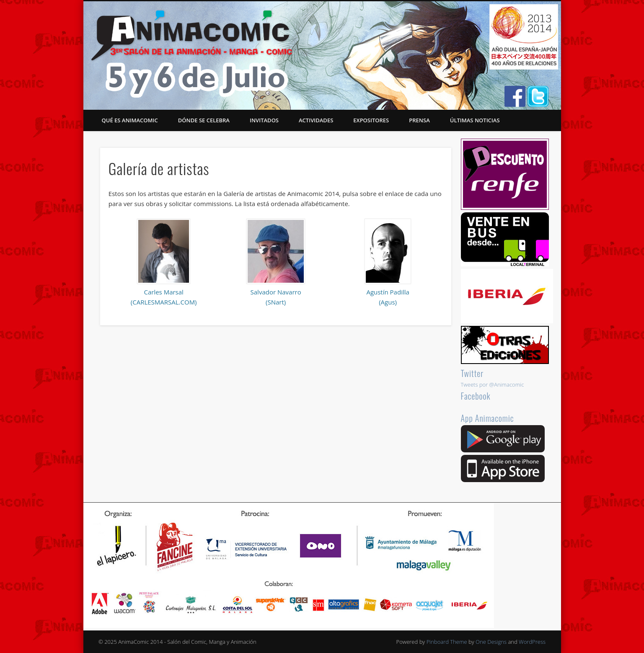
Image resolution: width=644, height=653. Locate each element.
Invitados (264, 120)
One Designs (491, 642)
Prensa (419, 120)
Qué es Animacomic (130, 120)
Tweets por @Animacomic (493, 385)
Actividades (316, 120)
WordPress (532, 642)
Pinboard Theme (447, 642)
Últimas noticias (475, 120)
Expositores (371, 120)
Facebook (476, 396)
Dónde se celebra (204, 120)
